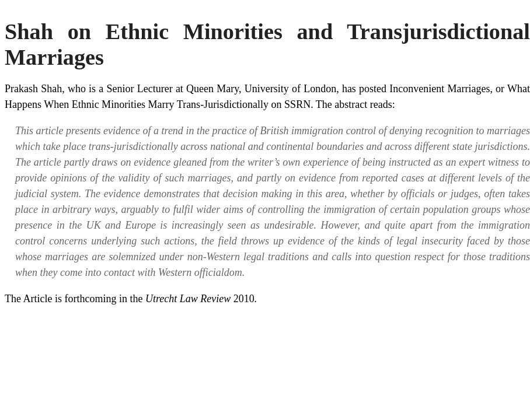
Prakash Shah (33, 89)
